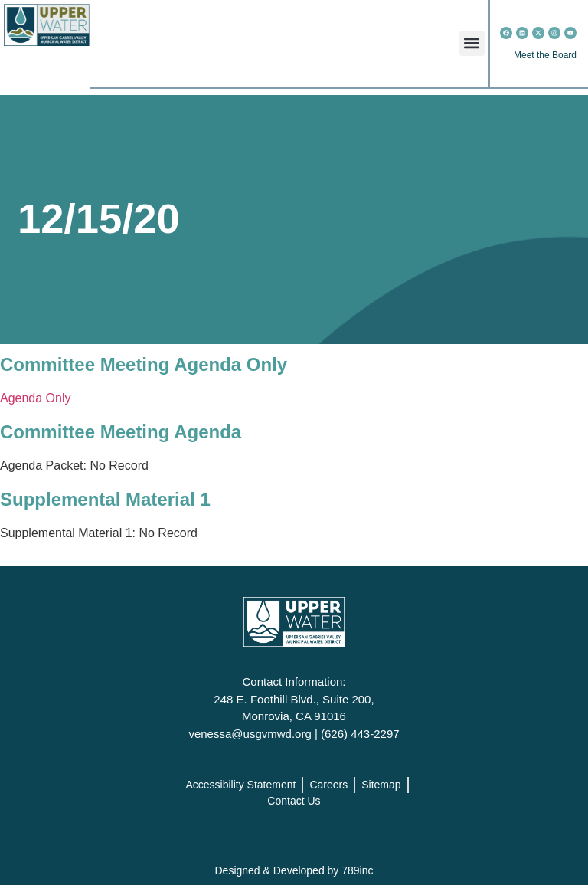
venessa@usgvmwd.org (250, 734)
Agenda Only (36, 398)
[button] (472, 43)
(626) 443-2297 (360, 734)
